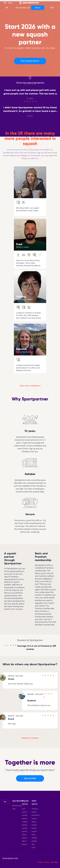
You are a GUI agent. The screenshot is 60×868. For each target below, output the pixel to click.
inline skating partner (34, 838)
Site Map (54, 862)
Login (52, 8)
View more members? (30, 386)
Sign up (38, 8)
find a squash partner (30, 61)
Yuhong (21, 297)
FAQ (14, 809)
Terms (40, 862)
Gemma (21, 349)
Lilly (19, 192)
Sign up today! (30, 778)
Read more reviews (30, 738)
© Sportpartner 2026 (10, 859)
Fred (19, 244)
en (7, 8)
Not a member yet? (23, 8)
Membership (17, 806)
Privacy (47, 862)
